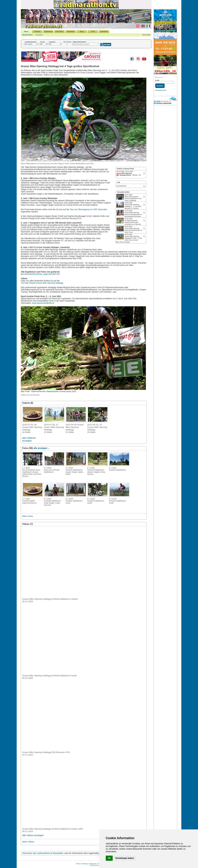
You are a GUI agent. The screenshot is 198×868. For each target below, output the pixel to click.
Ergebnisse (48, 31)
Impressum (93, 864)
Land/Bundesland (30, 42)
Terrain (42, 42)
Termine (37, 31)
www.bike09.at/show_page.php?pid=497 (42, 274)
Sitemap (85, 864)
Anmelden (104, 31)
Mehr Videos (28, 842)
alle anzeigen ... (42, 448)
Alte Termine (67, 42)
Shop (82, 31)
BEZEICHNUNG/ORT (79, 42)
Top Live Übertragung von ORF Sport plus (89, 209)
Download (71, 31)
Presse (79, 864)
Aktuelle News (27, 35)
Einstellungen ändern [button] (125, 858)
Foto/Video (60, 31)
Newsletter (39, 35)
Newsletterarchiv (161, 90)
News (26, 31)
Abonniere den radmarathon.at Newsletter (43, 853)
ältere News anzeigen (123, 242)
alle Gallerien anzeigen (29, 439)
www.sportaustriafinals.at (43, 303)
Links (93, 31)
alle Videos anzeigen (33, 835)
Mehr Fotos (28, 516)
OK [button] (109, 858)
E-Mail (157, 80)
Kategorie (52, 42)
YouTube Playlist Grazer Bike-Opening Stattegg (42, 283)
